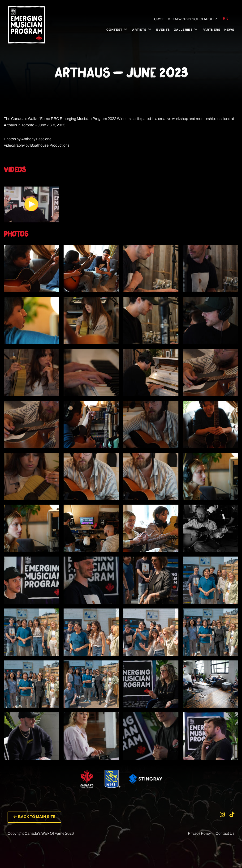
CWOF (159, 19)
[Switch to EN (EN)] (223, 18)
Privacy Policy (199, 834)
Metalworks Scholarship (192, 19)
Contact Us (225, 834)
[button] (35, 817)
